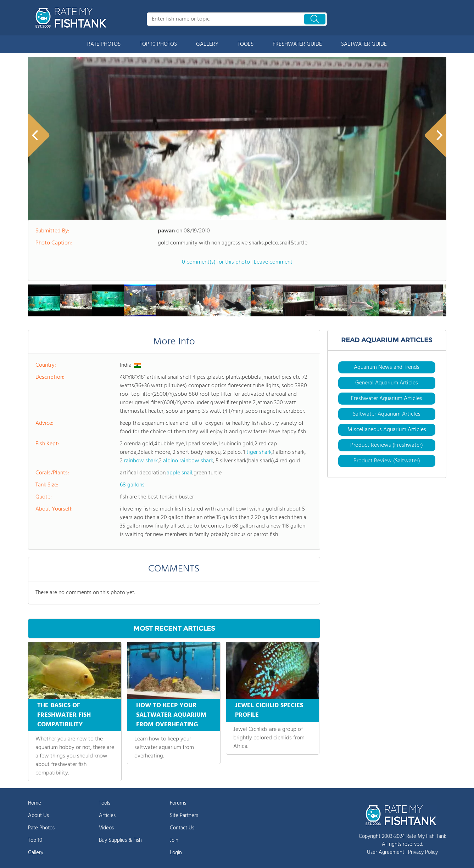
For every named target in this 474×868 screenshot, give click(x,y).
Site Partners (184, 816)
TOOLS (246, 44)
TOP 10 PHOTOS (158, 44)
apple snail (180, 473)
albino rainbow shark (188, 461)
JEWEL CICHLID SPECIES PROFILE (269, 710)
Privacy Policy (423, 852)
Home (35, 803)
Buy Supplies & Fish (120, 840)
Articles (107, 816)
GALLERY (207, 44)
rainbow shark (141, 461)
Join (174, 840)
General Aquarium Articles (387, 383)
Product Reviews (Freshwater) (387, 445)
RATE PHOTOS (104, 44)
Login (176, 853)
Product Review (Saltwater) (387, 461)
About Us (38, 816)
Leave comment (273, 262)
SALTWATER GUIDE (364, 44)
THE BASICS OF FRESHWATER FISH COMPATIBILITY (64, 715)
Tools (105, 803)
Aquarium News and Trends (387, 367)
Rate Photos (41, 828)
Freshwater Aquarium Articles (387, 399)
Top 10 (35, 840)
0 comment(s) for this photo (216, 262)
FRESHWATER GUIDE (297, 44)
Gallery (36, 853)
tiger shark (259, 452)
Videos (106, 828)
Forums (178, 803)
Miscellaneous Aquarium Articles (387, 430)
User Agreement (386, 852)
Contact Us (182, 828)
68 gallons (132, 485)
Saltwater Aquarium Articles (387, 414)
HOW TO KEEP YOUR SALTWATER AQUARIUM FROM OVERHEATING (171, 715)
